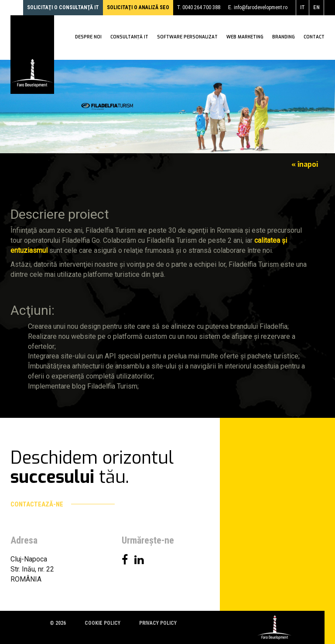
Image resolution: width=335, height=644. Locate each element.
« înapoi (305, 164)
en (316, 7)
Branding (284, 38)
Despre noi (88, 38)
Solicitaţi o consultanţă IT (63, 7)
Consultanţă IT (129, 38)
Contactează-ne (63, 504)
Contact (314, 38)
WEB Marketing (245, 38)
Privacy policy (158, 623)
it (303, 7)
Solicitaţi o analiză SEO (138, 7)
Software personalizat (187, 38)
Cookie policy (103, 623)
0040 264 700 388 (201, 7)
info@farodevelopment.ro (261, 7)
